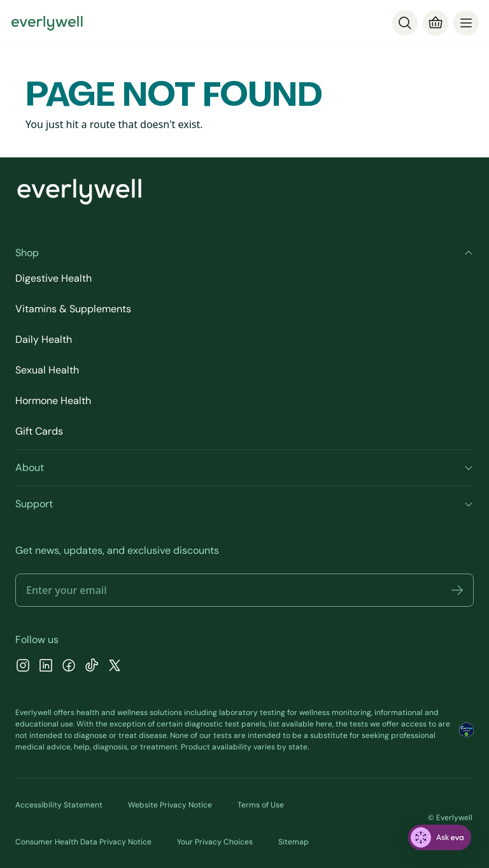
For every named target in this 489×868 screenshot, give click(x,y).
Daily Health (44, 339)
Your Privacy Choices (215, 842)
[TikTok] (92, 667)
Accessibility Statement (59, 805)
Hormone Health (53, 401)
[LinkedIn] (46, 667)
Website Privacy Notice (170, 805)
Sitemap (294, 842)
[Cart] (436, 23)
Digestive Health (53, 278)
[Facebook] (69, 667)
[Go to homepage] (47, 23)
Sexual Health (47, 370)
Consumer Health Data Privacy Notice (83, 842)
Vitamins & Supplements (73, 309)
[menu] (466, 23)
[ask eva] (440, 837)
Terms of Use (261, 805)
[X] (115, 667)
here (324, 724)
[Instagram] (23, 667)
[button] (457, 590)
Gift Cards (39, 431)
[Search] (405, 23)
